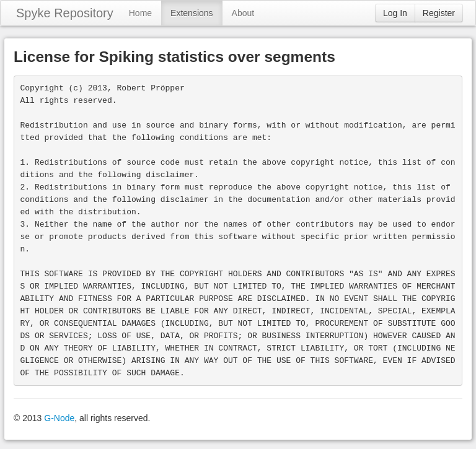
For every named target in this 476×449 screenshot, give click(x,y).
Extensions (192, 13)
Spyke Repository (65, 13)
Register (439, 13)
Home (140, 13)
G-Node (59, 418)
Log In (395, 13)
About (243, 13)
